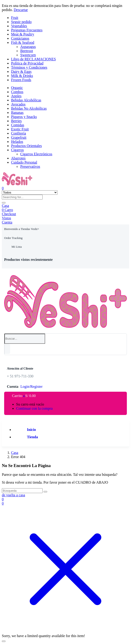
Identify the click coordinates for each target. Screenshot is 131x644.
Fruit (15, 18)
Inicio (31, 430)
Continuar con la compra (34, 408)
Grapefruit (19, 137)
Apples (16, 96)
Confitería (19, 133)
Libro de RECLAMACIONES (33, 59)
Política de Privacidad (27, 63)
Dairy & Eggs (21, 72)
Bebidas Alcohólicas (26, 100)
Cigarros (17, 150)
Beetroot (27, 51)
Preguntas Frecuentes (27, 30)
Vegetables (19, 26)
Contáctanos (20, 38)
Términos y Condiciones (29, 67)
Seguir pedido (21, 22)
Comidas (18, 125)
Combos (17, 92)
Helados (17, 142)
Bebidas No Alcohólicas (29, 108)
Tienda (32, 437)
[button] (22, 229)
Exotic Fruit (20, 129)
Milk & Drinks (22, 76)
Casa (5, 206)
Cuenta (7, 222)
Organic (17, 88)
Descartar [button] (21, 10)
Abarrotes (18, 158)
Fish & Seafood (23, 43)
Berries (16, 121)
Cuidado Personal (24, 162)
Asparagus (28, 47)
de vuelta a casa (13, 495)
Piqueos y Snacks (24, 117)
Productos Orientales (26, 146)
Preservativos (30, 166)
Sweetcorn (28, 55)
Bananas (17, 113)
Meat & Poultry (23, 34)
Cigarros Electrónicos (36, 154)
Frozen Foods (21, 80)
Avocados (18, 104)
